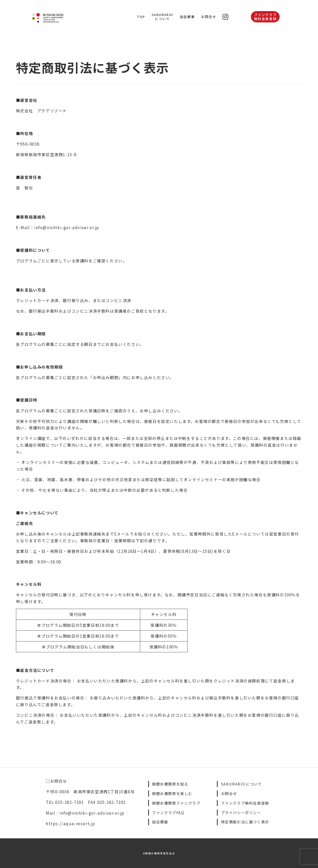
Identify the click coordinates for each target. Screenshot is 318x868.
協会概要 (187, 17)
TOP (141, 17)
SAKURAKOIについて (162, 17)
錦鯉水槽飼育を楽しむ (172, 793)
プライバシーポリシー (241, 812)
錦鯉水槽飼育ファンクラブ (176, 803)
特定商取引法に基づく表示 (245, 822)
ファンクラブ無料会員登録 (266, 17)
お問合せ (209, 17)
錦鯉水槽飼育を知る (170, 784)
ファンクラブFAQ (168, 812)
